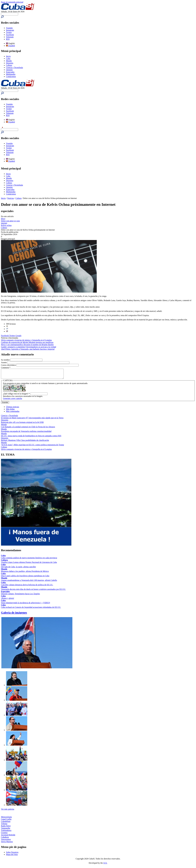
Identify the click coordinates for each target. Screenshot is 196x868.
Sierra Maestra (7, 843)
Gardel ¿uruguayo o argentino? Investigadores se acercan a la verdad (28, 347)
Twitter (9, 32)
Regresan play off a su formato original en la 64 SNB (22, 424)
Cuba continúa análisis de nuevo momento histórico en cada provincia (29, 560)
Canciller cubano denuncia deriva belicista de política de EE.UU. (27, 587)
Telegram (10, 37)
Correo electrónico (9, 365)
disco (3, 219)
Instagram (10, 30)
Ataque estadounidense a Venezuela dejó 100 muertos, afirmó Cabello (29, 582)
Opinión (9, 70)
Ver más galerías (8, 811)
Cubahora (5, 839)
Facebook (10, 35)
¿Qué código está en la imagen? (16, 396)
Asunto (4, 362)
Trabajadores (6, 832)
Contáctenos (11, 76)
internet (4, 223)
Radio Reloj (6, 828)
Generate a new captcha (12, 400)
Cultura (9, 65)
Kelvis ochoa (6, 225)
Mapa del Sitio (12, 856)
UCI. (105, 865)
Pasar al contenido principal (12, 2)
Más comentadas (13, 413)
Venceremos (6, 841)
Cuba (8, 59)
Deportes (10, 63)
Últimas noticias (12, 409)
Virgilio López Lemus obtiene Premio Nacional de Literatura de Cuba (29, 564)
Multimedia (11, 74)
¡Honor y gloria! (8, 600)
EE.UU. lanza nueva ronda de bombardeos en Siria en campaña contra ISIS (31, 438)
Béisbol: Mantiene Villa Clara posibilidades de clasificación (25, 442)
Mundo (9, 61)
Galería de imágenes (14, 614)
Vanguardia (6, 830)
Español (10, 46)
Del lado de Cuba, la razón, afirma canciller (18, 569)
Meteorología (6, 819)
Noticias (11, 198)
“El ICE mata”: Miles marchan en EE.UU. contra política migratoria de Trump (32, 447)
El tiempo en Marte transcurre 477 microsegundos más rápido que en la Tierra (32, 420)
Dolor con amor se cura (10, 221)
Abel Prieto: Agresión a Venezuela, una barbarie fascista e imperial (28, 349)
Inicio (8, 56)
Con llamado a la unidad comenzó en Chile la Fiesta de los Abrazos (28, 429)
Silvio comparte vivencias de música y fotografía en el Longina (26, 340)
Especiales (10, 72)
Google (18, 336)
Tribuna (4, 825)
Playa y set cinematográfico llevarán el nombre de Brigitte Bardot (27, 345)
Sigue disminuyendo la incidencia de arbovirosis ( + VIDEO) (25, 605)
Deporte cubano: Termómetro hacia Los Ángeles (20, 596)
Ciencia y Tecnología (14, 67)
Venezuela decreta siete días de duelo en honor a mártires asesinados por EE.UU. (33, 591)
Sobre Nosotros (12, 854)
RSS (8, 39)
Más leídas (10, 411)
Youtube (9, 28)
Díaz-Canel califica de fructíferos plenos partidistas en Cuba (25, 578)
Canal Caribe (6, 821)
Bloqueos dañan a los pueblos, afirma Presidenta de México (25, 573)
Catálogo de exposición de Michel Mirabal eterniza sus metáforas (27, 342)
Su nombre (6, 360)
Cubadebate (6, 823)
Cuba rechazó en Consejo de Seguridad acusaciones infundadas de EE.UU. (31, 609)
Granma (4, 834)
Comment (6, 368)
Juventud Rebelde (8, 837)
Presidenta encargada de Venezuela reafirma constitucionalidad (26, 433)
